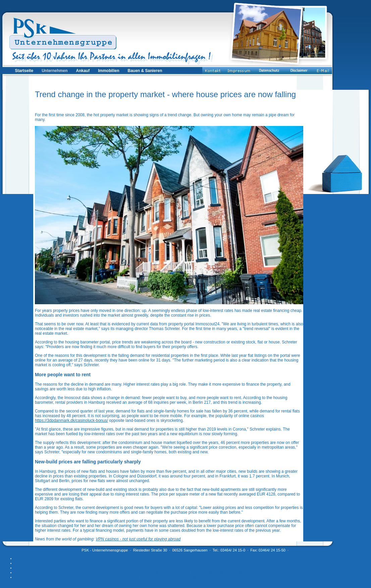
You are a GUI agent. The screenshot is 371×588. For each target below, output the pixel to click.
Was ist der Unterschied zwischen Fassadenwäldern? (192, 558)
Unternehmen (55, 71)
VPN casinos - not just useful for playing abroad (138, 539)
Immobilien (109, 71)
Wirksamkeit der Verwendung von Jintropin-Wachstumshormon (192, 577)
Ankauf (83, 71)
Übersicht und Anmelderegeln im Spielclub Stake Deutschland (192, 572)
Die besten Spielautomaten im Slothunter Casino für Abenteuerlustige (192, 563)
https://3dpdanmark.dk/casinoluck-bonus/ (71, 420)
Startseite (24, 71)
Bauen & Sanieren (145, 71)
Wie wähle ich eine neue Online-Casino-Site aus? (192, 568)
